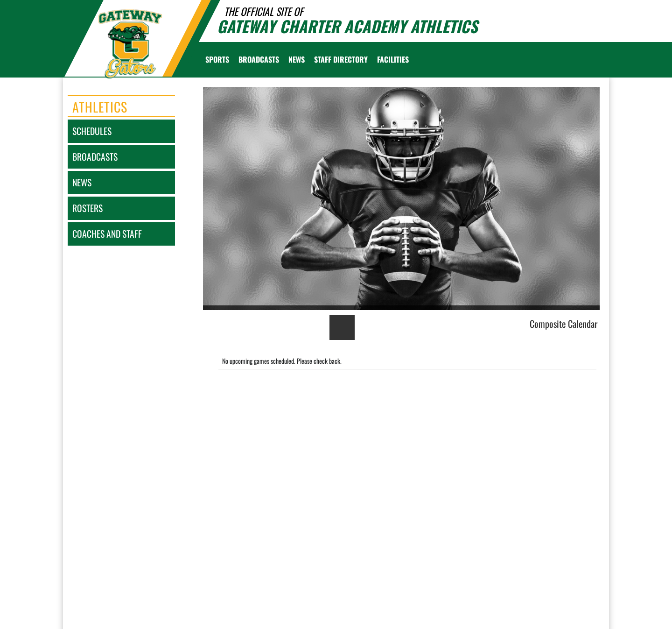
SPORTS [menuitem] (217, 59)
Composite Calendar (563, 324)
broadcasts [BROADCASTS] (95, 157)
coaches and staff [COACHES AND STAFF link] (107, 234)
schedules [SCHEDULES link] (92, 131)
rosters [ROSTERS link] (87, 208)
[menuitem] (259, 59)
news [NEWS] (82, 182)
